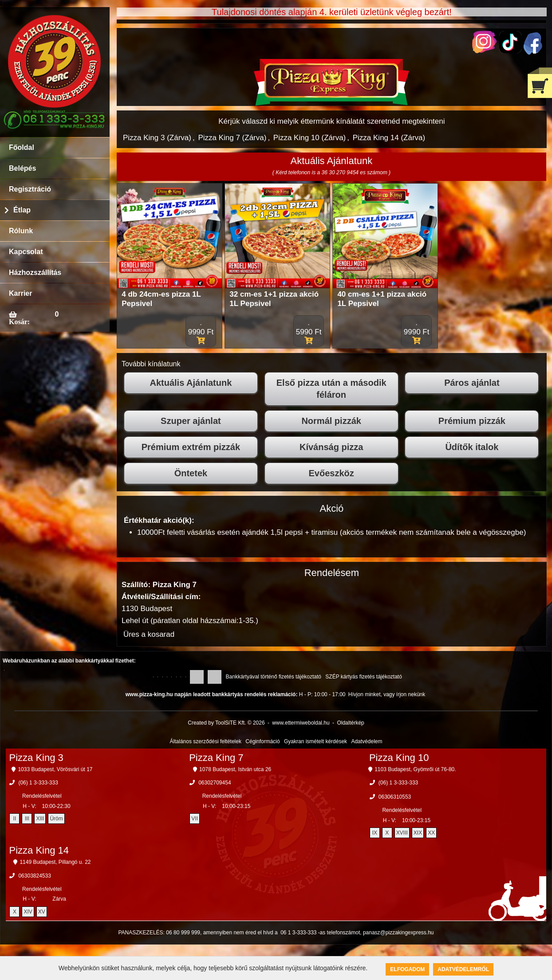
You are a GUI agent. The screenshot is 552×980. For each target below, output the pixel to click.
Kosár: (19, 321)
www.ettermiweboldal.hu (301, 723)
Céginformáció (262, 741)
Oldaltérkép (350, 723)
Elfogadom (407, 969)
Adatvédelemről (463, 969)
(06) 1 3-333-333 (38, 783)
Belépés (22, 168)
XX (431, 833)
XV (42, 912)
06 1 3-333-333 (298, 933)
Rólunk (21, 231)
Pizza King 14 (39, 850)
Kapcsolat (26, 252)
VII (195, 819)
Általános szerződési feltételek (206, 741)
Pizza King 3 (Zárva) (157, 138)
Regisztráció (30, 189)
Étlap (22, 210)
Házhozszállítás (35, 272)
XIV (28, 912)
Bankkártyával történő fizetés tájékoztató (274, 677)
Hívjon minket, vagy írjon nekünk (387, 694)
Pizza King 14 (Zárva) (389, 138)
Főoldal (22, 147)
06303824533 (34, 876)
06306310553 (395, 797)
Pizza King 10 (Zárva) (310, 138)
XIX (418, 833)
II (15, 819)
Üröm (56, 819)
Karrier (20, 293)
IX (375, 833)
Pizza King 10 (399, 758)
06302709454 (215, 783)
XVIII (402, 833)
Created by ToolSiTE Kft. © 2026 (226, 723)
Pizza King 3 (36, 758)
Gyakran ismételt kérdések (315, 741)
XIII (40, 819)
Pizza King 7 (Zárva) (232, 138)
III (27, 819)
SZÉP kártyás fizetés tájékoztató (364, 677)
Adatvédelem (367, 741)
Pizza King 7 (216, 758)
